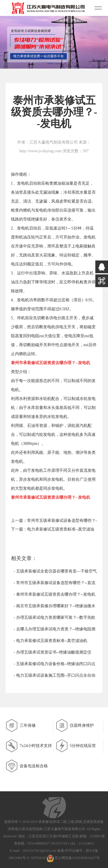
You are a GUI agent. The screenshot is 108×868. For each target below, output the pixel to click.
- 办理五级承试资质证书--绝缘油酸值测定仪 (53, 652)
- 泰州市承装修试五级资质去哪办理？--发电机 (55, 594)
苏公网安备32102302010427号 (77, 858)
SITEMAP (38, 858)
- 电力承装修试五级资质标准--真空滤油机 (51, 641)
